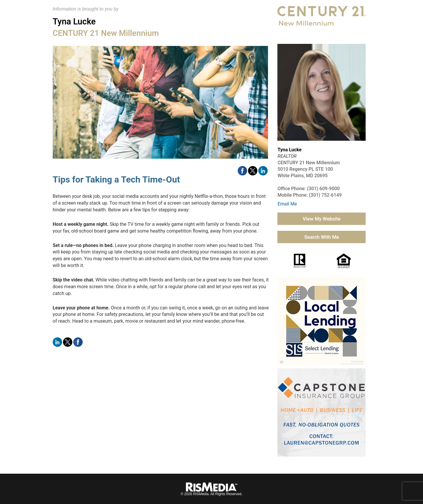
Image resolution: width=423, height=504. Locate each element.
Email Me (287, 204)
